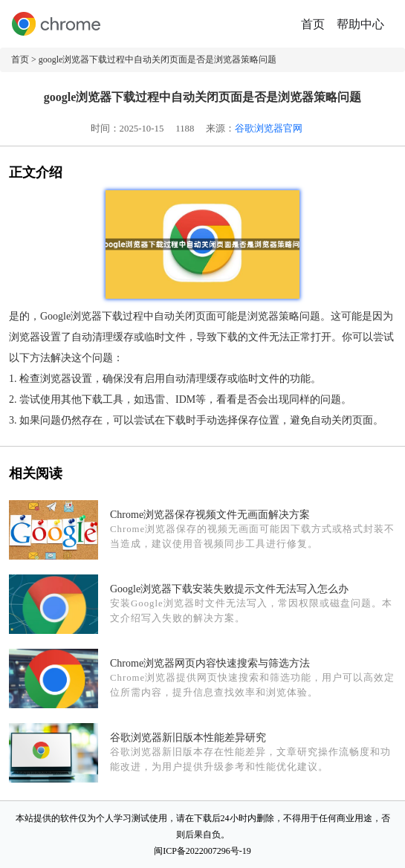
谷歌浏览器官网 (269, 129)
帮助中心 (360, 24)
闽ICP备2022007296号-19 (202, 851)
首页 (313, 24)
